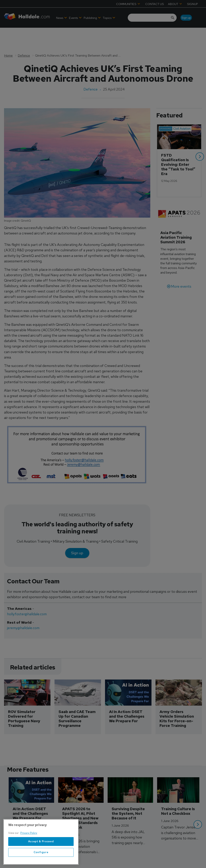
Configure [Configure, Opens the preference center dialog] (41, 857)
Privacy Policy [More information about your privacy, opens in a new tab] (29, 838)
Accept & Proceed (41, 846)
